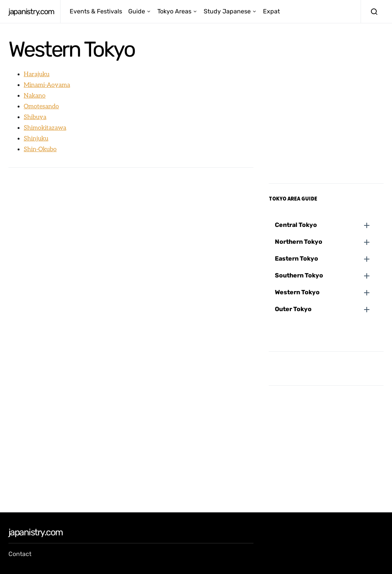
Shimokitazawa (45, 128)
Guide (137, 11)
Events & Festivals (96, 11)
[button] (329, 225)
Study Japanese (227, 11)
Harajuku (37, 74)
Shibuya (35, 117)
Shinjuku (36, 139)
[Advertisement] (131, 230)
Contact (20, 554)
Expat (271, 11)
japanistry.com (31, 11)
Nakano (35, 96)
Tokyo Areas (174, 11)
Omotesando (41, 107)
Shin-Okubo (40, 149)
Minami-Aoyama (47, 85)
